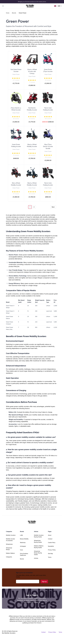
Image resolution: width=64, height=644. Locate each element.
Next (53, 207)
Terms (50, 557)
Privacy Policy (52, 550)
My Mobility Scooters (9, 633)
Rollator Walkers (10, 553)
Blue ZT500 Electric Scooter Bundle (48, 146)
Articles (36, 558)
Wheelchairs (9, 544)
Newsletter (51, 546)
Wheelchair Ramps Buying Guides (38, 553)
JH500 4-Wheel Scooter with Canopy (32, 71)
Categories (9, 557)
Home (8, 13)
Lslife (21, 535)
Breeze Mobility (24, 539)
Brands (14, 13)
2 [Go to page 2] (34, 207)
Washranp (23, 542)
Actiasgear (23, 546)
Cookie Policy (52, 542)
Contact (50, 539)
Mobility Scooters (11, 535)
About (50, 535)
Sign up (44, 582)
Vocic (21, 550)
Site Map (50, 554)
